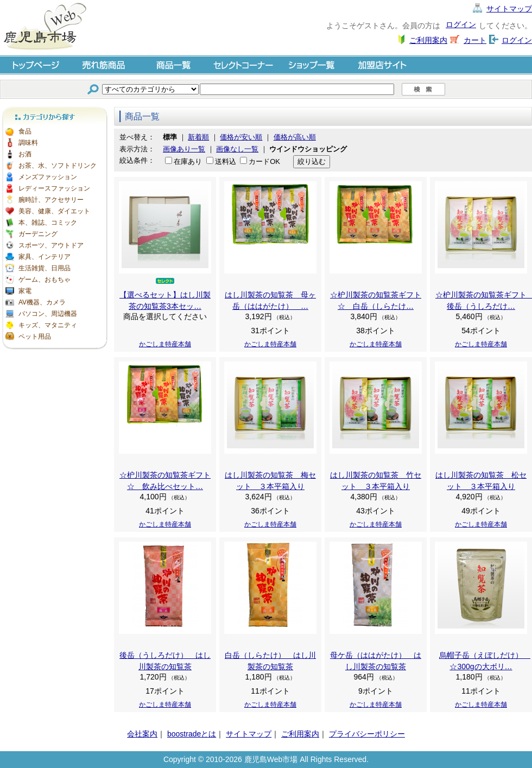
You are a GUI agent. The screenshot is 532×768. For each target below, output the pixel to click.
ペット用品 (35, 337)
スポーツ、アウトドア (51, 245)
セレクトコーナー (243, 64)
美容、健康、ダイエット (54, 211)
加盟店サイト (382, 64)
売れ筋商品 (104, 64)
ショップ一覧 (313, 64)
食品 (25, 131)
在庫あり (188, 161)
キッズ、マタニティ (48, 325)
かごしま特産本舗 (165, 344)
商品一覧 (174, 64)
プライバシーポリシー (367, 734)
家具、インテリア (45, 257)
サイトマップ (509, 9)
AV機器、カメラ (42, 302)
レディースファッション (54, 188)
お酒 (25, 154)
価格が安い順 (241, 137)
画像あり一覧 (184, 149)
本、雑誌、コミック (48, 223)
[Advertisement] (54, 407)
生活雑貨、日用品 (45, 268)
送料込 (226, 161)
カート (475, 40)
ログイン (461, 24)
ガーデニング (38, 234)
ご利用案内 (428, 40)
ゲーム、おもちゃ (45, 280)
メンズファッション (48, 177)
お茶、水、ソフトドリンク (58, 166)
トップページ (35, 64)
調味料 (28, 143)
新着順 (198, 137)
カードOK (264, 161)
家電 (25, 291)
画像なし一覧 (237, 149)
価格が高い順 (295, 137)
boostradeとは (192, 734)
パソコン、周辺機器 (48, 314)
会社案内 (142, 734)
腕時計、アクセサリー (51, 200)
